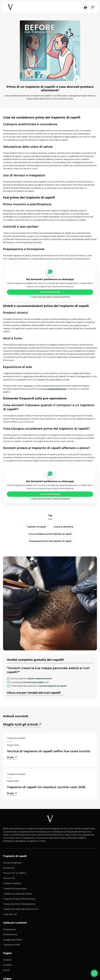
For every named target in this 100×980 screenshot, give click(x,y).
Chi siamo (7, 960)
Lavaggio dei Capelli (13, 940)
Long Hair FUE (10, 914)
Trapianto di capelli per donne (18, 894)
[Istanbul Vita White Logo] (50, 819)
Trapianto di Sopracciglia (15, 889)
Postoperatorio (10, 934)
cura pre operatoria (64, 527)
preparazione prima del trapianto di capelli (50, 541)
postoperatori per (57, 389)
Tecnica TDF (9, 878)
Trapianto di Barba (12, 883)
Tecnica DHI (9, 868)
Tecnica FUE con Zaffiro (15, 873)
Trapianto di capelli (16, 738)
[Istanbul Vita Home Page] (10, 10)
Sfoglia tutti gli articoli (20, 724)
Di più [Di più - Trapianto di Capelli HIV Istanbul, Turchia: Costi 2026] (12, 794)
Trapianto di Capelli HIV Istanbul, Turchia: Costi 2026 (46, 787)
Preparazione (9, 929)
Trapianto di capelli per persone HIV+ (21, 909)
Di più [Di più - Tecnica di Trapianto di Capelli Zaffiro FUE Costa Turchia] (12, 758)
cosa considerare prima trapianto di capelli (50, 534)
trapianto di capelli (36, 527)
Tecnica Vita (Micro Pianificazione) (19, 904)
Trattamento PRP (12, 945)
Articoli (6, 970)
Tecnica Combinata (12, 863)
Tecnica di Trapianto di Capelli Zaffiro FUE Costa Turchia (49, 751)
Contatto (7, 965)
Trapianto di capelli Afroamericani (19, 899)
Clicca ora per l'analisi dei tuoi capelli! (34, 693)
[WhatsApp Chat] (94, 973)
